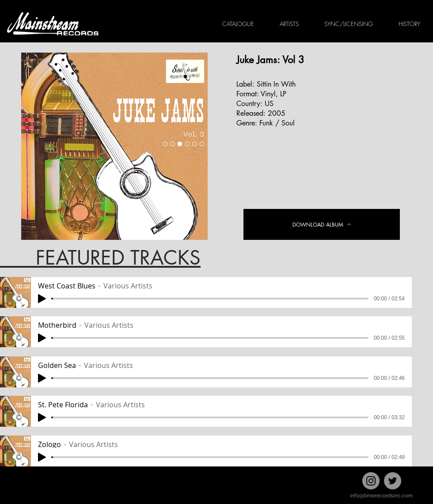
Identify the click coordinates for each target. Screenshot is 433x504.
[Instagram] (371, 481)
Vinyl (268, 94)
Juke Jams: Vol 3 (270, 60)
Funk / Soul (277, 123)
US (269, 104)
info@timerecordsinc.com (381, 496)
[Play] (42, 299)
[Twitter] (393, 481)
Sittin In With (276, 84)
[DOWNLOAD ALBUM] (322, 224)
